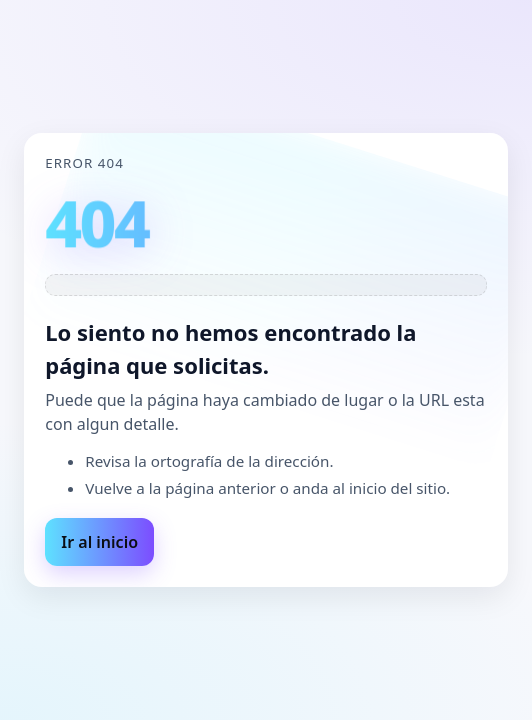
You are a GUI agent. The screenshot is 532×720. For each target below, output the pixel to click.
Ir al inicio (99, 542)
